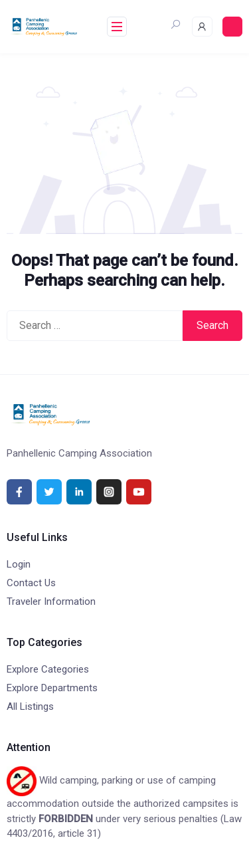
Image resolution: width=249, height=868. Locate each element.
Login (19, 564)
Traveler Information (51, 601)
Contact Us (31, 583)
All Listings (30, 706)
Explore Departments (52, 688)
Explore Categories (48, 669)
